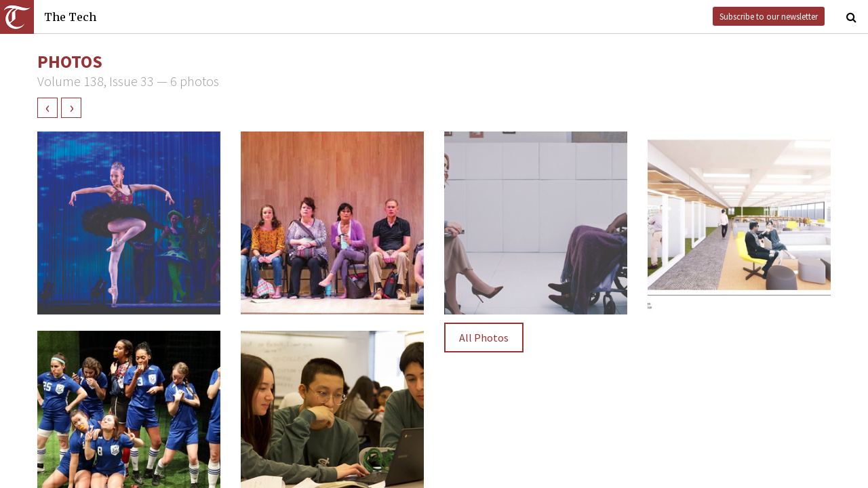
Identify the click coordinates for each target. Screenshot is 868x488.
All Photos (484, 338)
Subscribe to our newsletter (769, 16)
